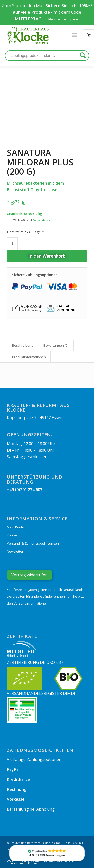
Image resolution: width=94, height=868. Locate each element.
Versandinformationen (31, 603)
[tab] (23, 345)
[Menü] (74, 35)
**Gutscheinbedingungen (63, 19)
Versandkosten (43, 220)
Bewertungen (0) (56, 345)
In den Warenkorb (47, 256)
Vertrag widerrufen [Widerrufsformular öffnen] (29, 575)
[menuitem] (15, 863)
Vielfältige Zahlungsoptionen (34, 759)
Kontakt (13, 535)
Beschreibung (23, 345)
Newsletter (15, 551)
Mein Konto (16, 527)
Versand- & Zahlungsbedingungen (33, 543)
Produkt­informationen (29, 357)
